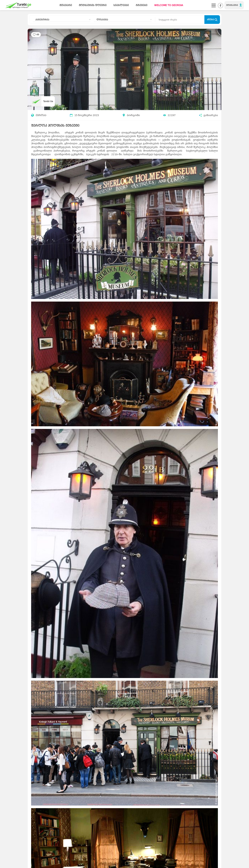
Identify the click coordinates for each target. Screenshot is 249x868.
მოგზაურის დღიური (93, 5)
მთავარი (66, 5)
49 (38, 35)
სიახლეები (121, 5)
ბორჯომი (133, 115)
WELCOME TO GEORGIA (169, 5)
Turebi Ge (48, 101)
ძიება (212, 20)
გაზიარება (208, 115)
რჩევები (142, 5)
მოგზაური (234, 5)
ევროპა (39, 115)
